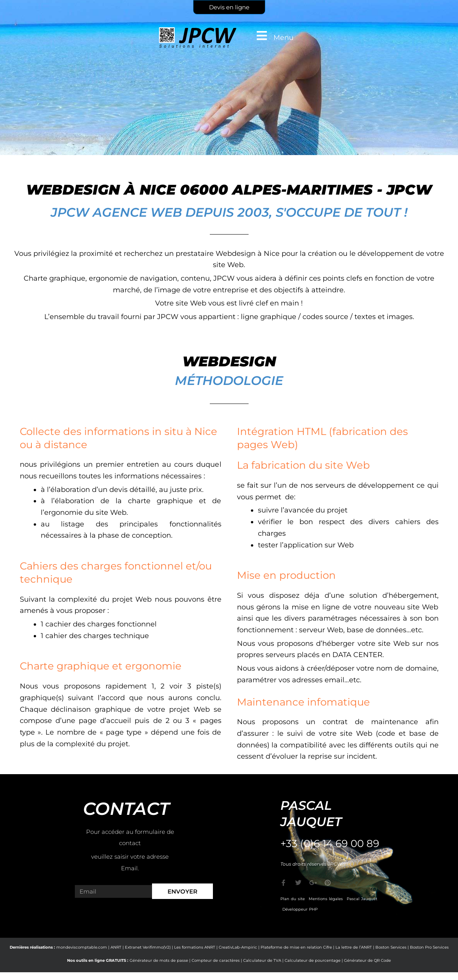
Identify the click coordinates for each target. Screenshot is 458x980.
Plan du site (293, 899)
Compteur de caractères (216, 960)
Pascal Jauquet (362, 899)
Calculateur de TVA (262, 960)
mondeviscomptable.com (82, 947)
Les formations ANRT (195, 947)
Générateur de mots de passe (159, 960)
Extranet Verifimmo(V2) (148, 947)
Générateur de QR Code (367, 960)
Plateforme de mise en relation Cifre (296, 947)
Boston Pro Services (429, 947)
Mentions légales (326, 899)
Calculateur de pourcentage (313, 960)
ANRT (116, 947)
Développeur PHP (300, 909)
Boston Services (391, 947)
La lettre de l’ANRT (354, 947)
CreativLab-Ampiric (238, 947)
